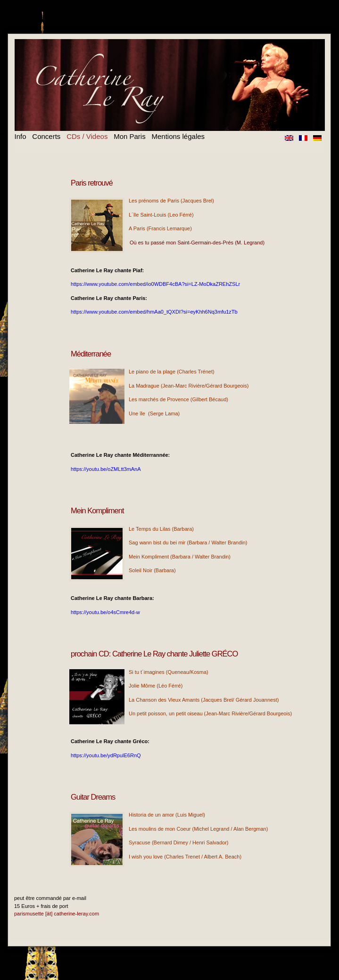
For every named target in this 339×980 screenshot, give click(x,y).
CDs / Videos (87, 136)
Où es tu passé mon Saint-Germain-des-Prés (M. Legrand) (197, 243)
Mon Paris (130, 136)
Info (21, 136)
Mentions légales (178, 136)
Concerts (46, 136)
